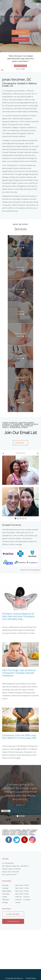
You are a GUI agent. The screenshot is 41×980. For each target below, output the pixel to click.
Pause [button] (2, 70)
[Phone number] (13, 914)
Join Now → (20, 443)
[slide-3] (23, 518)
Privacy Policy (31, 978)
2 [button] (20, 816)
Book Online (21, 39)
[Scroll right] (38, 453)
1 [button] (17, 816)
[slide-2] (20, 518)
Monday (18, 885)
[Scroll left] (3, 453)
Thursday (18, 894)
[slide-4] (26, 518)
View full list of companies (30, 570)
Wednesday (18, 891)
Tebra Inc (20, 978)
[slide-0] (15, 518)
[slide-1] (18, 518)
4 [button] (24, 816)
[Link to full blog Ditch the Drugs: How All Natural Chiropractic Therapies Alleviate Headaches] (20, 661)
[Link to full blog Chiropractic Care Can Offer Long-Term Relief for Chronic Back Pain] (20, 724)
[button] (38, 4)
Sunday (18, 902)
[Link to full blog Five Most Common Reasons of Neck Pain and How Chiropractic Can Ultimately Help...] (20, 604)
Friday (18, 897)
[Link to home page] (21, 19)
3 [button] (22, 816)
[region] (20, 793)
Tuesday (18, 888)
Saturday (18, 899)
